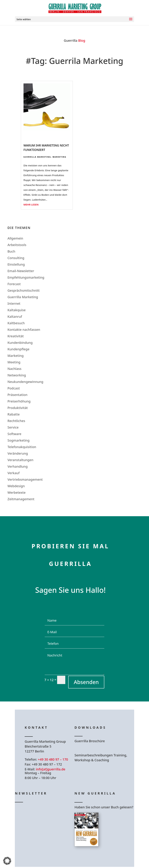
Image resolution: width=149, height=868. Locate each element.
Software (14, 434)
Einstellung (16, 264)
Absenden (86, 682)
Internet (14, 303)
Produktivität (18, 408)
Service (13, 427)
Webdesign (16, 486)
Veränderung (18, 453)
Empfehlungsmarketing (26, 277)
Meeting (14, 362)
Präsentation (17, 395)
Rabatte (14, 414)
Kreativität (16, 336)
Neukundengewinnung (25, 382)
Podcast (14, 388)
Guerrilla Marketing (37, 157)
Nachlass (15, 369)
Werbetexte (17, 492)
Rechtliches (16, 421)
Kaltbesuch (16, 323)
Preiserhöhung (19, 401)
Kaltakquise (17, 310)
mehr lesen (31, 204)
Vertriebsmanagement (25, 479)
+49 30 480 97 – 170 (53, 759)
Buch (11, 251)
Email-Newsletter (21, 271)
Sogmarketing (19, 440)
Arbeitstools (17, 245)
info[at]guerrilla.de (51, 769)
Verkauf (14, 473)
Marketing (59, 157)
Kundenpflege (18, 349)
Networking (17, 375)
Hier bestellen (94, 858)
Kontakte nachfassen (24, 330)
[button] (7, 861)
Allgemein (15, 238)
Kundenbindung (20, 343)
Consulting (16, 258)
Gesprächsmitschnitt (24, 290)
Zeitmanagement (21, 499)
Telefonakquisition (22, 447)
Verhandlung (18, 466)
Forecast (14, 284)
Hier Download (95, 750)
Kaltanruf (15, 317)
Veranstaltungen (20, 460)
